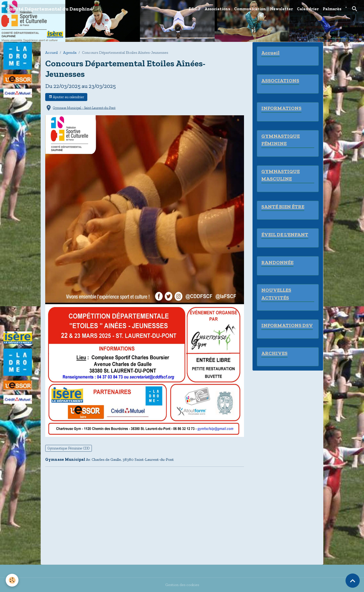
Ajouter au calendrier (66, 97)
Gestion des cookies (182, 585)
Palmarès (332, 9)
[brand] (49, 9)
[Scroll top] (353, 581)
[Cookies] (12, 580)
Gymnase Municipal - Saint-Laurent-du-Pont (84, 108)
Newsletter (281, 9)
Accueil (51, 53)
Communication (250, 9)
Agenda (70, 53)
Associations (217, 9)
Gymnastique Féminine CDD (69, 448)
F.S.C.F (195, 9)
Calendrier (308, 9)
